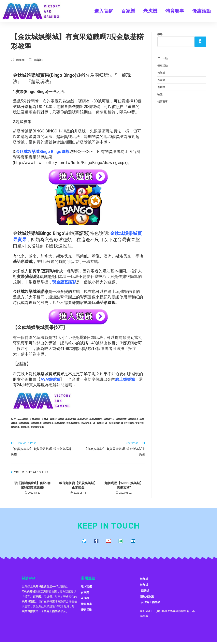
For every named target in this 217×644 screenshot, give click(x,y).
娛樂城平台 (109, 419)
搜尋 (160, 34)
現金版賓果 (86, 423)
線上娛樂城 (98, 423)
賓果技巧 (140, 423)
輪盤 (160, 94)
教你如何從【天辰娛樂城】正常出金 (78, 485)
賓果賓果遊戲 (37, 427)
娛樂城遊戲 (60, 423)
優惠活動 (202, 11)
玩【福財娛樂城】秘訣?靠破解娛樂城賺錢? (32, 485)
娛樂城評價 (36, 423)
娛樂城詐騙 (24, 423)
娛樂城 (39, 60)
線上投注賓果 (128, 423)
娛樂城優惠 (71, 419)
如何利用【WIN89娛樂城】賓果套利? (124, 485)
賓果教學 (15, 427)
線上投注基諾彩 (112, 423)
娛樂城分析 (83, 419)
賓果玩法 (25, 427)
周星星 (20, 60)
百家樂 (128, 11)
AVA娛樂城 (23, 419)
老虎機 (150, 11)
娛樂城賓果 (48, 423)
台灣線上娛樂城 (49, 419)
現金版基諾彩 (73, 423)
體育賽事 (175, 11)
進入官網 (104, 11)
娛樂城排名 (133, 419)
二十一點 (163, 58)
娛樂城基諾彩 (96, 419)
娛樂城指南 (121, 419)
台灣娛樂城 (35, 419)
